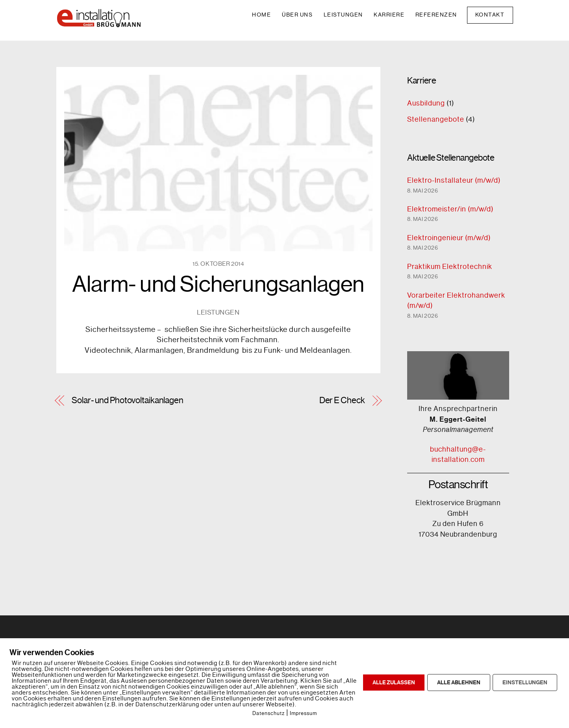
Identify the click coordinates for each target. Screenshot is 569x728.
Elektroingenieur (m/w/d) (449, 238)
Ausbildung (426, 103)
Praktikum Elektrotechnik (450, 267)
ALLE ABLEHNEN (459, 683)
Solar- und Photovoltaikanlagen (128, 400)
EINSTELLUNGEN (525, 683)
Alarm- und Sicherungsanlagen (218, 284)
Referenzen (436, 15)
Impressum (303, 713)
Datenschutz (269, 713)
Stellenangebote (436, 119)
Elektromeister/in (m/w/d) (450, 209)
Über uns (297, 15)
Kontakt (490, 15)
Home (261, 15)
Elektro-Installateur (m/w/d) (454, 180)
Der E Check (342, 400)
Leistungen (343, 15)
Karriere (389, 15)
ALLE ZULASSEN (394, 683)
